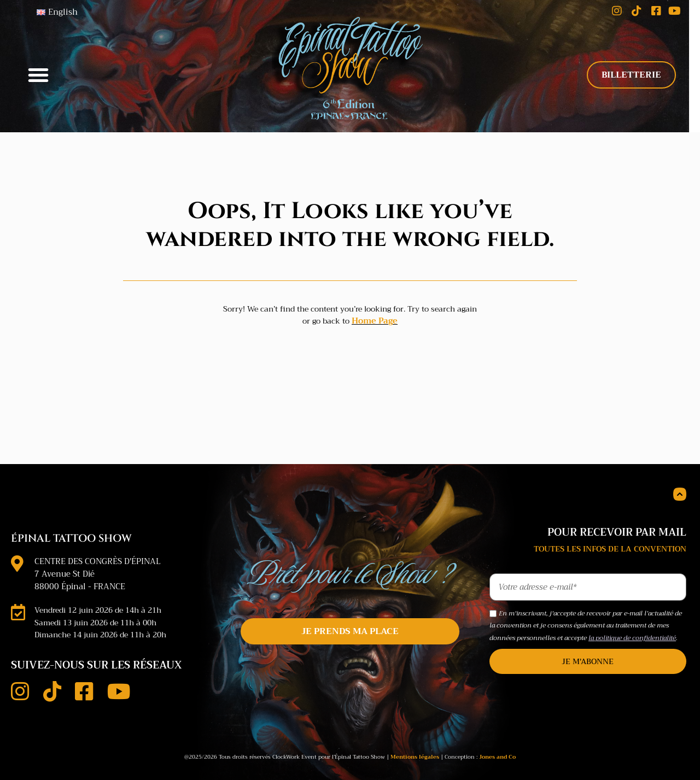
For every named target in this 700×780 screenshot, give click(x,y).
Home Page (375, 309)
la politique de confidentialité (632, 625)
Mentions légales (415, 744)
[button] (38, 69)
